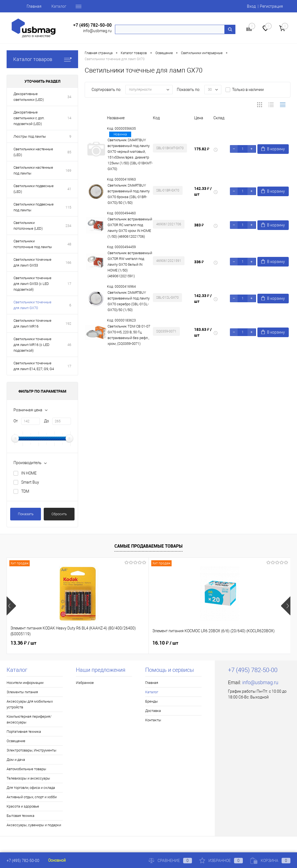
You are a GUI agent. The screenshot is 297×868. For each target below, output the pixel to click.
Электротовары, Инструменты (31, 750)
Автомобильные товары (26, 769)
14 (69, 118)
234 (68, 226)
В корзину (273, 149)
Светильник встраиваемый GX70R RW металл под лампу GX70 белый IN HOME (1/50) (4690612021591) (130, 264)
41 (69, 189)
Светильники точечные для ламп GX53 (32, 262)
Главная (34, 6)
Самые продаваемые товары (148, 546)
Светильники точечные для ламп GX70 (32, 305)
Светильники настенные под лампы (33, 170)
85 (69, 152)
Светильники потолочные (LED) (28, 226)
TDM (25, 491)
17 (69, 284)
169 (68, 170)
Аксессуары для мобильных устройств (30, 704)
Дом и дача (16, 760)
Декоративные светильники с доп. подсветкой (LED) (29, 118)
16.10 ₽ (118, 643)
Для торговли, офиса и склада (31, 788)
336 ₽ (199, 262)
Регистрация (271, 6)
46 (69, 345)
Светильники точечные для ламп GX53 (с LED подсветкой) (32, 284)
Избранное (85, 683)
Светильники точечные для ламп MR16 (32, 323)
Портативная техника (24, 732)
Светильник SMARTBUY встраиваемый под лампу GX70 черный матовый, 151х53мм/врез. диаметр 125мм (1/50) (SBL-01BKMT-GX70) (130, 154)
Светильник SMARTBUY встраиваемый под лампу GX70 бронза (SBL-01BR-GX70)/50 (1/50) (129, 194)
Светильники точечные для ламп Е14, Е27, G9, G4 (34, 366)
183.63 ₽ (203, 332)
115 (68, 207)
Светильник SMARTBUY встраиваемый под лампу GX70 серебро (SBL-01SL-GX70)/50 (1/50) (129, 301)
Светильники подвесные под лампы (34, 207)
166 (68, 263)
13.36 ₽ (23, 643)
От (16, 421)
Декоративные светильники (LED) (29, 97)
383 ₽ (199, 225)
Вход (251, 6)
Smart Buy (30, 482)
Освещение (16, 741)
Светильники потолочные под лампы (33, 244)
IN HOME (29, 473)
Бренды (152, 701)
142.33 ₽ (203, 191)
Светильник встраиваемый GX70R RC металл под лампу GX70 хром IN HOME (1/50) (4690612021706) (130, 228)
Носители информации (25, 683)
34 (69, 97)
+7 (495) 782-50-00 (92, 25)
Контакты (153, 720)
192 (68, 324)
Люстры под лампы (30, 136)
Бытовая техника (20, 816)
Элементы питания (22, 692)
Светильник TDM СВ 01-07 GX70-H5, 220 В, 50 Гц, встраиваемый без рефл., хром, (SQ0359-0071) (129, 335)
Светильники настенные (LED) (33, 152)
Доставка (153, 711)
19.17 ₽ (213, 643)
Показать (26, 514)
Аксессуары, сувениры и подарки (34, 825)
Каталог (59, 6)
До (46, 421)
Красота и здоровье (23, 806)
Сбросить (59, 514)
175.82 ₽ (202, 149)
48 (69, 244)
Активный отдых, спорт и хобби (32, 797)
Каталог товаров (42, 59)
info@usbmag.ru (97, 31)
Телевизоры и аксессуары (28, 778)
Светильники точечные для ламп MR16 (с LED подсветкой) (32, 345)
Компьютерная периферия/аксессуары (29, 719)
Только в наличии (248, 90)
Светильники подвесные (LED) (34, 189)
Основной (57, 860)
